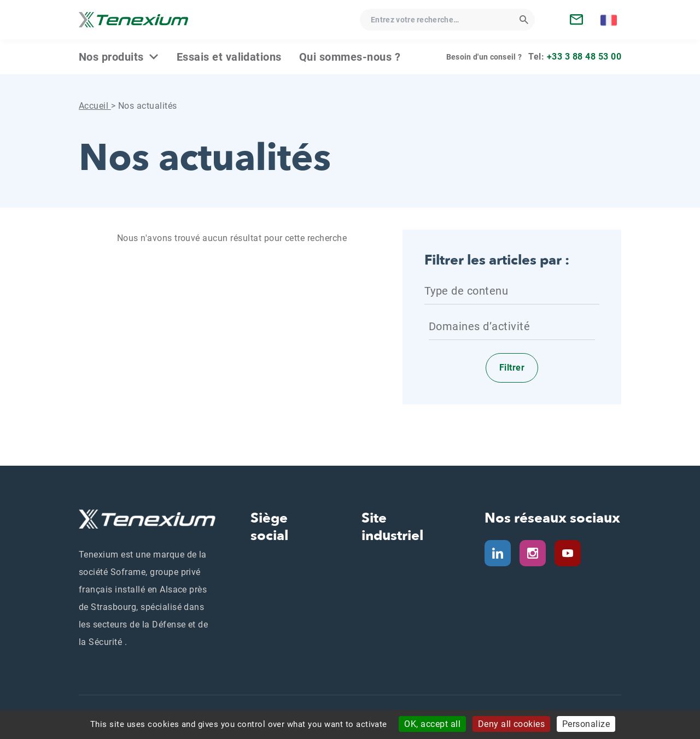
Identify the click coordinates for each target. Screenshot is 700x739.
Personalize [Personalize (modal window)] (586, 724)
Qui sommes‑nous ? (350, 57)
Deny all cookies (512, 724)
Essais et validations (229, 57)
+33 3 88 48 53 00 (584, 57)
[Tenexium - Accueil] (133, 20)
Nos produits (111, 57)
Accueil (95, 106)
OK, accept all (432, 724)
